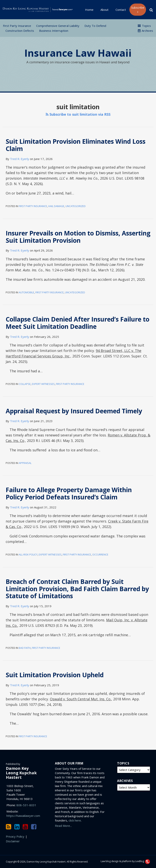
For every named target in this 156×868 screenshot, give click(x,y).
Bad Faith (25, 648)
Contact (121, 10)
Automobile (26, 292)
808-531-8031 (26, 805)
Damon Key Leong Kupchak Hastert (21, 773)
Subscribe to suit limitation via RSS (78, 114)
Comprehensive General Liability (58, 26)
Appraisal (25, 463)
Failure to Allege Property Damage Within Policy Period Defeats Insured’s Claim (69, 493)
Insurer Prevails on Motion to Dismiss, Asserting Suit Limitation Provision (78, 237)
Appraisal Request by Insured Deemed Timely (74, 411)
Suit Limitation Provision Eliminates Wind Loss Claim (76, 145)
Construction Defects (20, 31)
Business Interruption (54, 31)
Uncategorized (76, 206)
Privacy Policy (15, 836)
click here (75, 820)
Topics (144, 26)
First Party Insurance (17, 26)
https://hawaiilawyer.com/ (24, 816)
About (104, 10)
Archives (145, 31)
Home (89, 10)
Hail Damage (56, 206)
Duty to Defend (95, 26)
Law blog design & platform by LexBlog (125, 861)
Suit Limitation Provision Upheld (55, 675)
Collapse (25, 384)
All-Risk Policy (28, 554)
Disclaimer (13, 841)
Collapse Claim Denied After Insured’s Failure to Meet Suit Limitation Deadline (78, 323)
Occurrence (100, 554)
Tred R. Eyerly (20, 159)
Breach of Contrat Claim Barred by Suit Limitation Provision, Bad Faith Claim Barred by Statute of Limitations (77, 589)
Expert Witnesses (43, 384)
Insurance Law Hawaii (78, 53)
